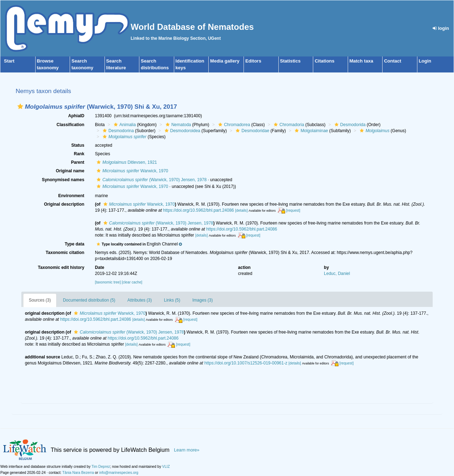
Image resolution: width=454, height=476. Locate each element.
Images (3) (202, 300)
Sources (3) (40, 300)
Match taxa (361, 61)
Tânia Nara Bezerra (78, 473)
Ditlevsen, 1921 (126, 162)
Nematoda (177, 125)
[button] (20, 106)
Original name (70, 171)
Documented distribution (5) (89, 300)
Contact (392, 61)
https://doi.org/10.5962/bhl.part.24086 (199, 210)
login (441, 28)
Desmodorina (117, 131)
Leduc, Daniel (337, 274)
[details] (241, 210)
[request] (293, 210)
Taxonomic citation (65, 253)
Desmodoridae (252, 131)
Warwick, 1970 (132, 171)
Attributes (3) (140, 300)
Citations (325, 61)
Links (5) (172, 300)
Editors (253, 61)
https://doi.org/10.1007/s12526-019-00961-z (246, 363)
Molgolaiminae (310, 131)
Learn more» (187, 450)
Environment (71, 196)
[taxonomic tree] (108, 282)
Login (425, 61)
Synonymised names (63, 180)
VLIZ (166, 467)
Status (78, 145)
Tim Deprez (101, 467)
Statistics (290, 61)
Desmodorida (349, 125)
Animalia (124, 125)
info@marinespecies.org (119, 473)
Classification (70, 125)
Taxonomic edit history (61, 267)
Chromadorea (233, 125)
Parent (78, 162)
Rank (79, 154)
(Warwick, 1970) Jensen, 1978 (151, 180)
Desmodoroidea (182, 131)
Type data (74, 244)
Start (9, 61)
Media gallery (225, 61)
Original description (64, 204)
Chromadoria (288, 125)
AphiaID (76, 116)
